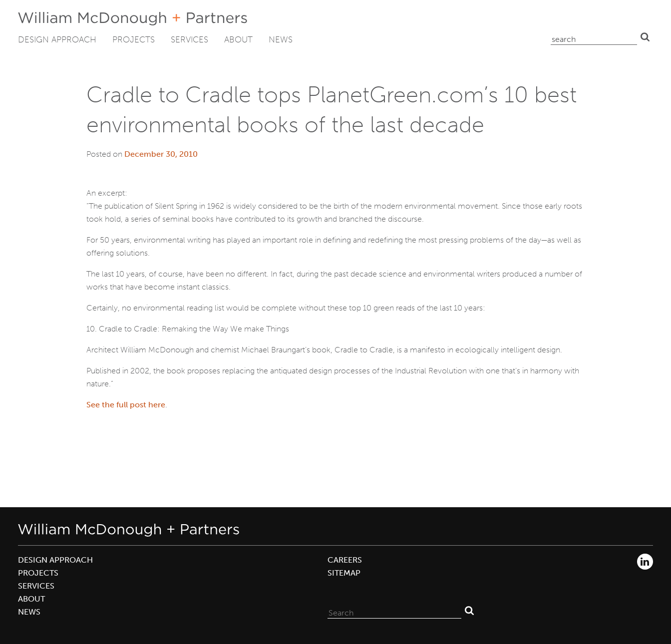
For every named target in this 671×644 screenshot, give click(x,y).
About (238, 39)
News (281, 39)
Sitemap (344, 573)
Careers (345, 560)
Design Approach (57, 39)
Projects (134, 39)
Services (189, 39)
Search (645, 37)
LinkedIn (645, 562)
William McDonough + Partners (133, 19)
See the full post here (126, 405)
